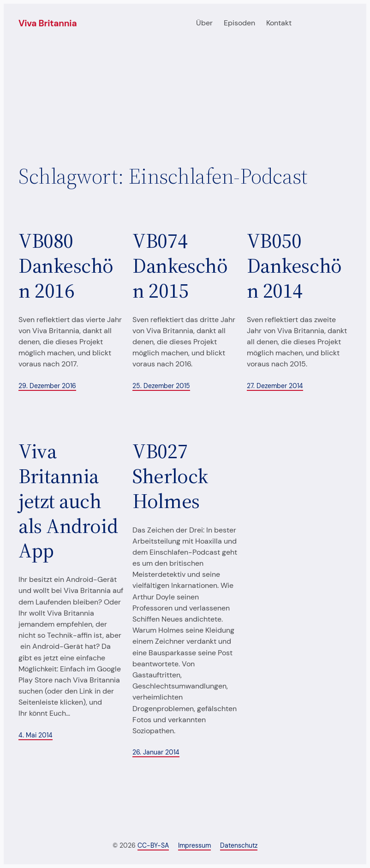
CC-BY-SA (153, 845)
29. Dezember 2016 (47, 386)
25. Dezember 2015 (161, 386)
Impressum (194, 845)
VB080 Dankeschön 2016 (66, 266)
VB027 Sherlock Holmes (170, 476)
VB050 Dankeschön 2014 (294, 266)
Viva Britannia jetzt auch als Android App (68, 501)
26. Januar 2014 (156, 752)
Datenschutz (239, 845)
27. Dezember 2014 (275, 386)
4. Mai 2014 (36, 735)
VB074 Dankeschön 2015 (180, 266)
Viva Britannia (48, 23)
